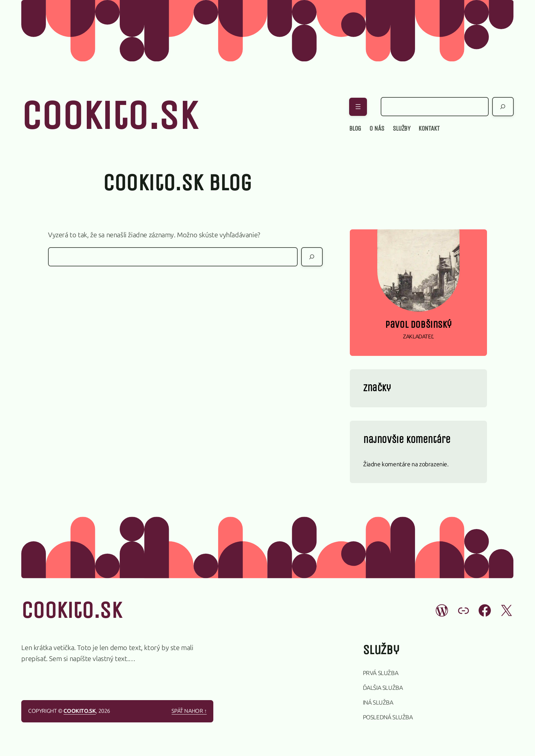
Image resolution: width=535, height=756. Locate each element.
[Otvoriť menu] (358, 107)
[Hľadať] (503, 107)
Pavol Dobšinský (418, 325)
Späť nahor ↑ (189, 711)
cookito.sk (109, 116)
